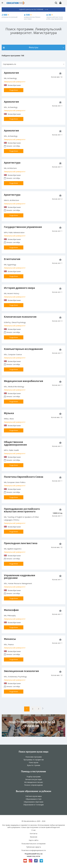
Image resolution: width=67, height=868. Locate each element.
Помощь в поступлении (33, 771)
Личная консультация (33, 779)
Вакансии (34, 837)
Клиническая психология (20, 317)
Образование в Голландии (33, 805)
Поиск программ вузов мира (34, 752)
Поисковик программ (34, 757)
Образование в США (34, 799)
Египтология (12, 259)
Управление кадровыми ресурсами (20, 577)
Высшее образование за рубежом (33, 791)
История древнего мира (19, 288)
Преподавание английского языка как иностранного (22, 510)
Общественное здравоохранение (15, 443)
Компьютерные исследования (23, 349)
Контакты (33, 833)
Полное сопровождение (33, 785)
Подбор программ (34, 777)
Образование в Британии (33, 802)
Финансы (10, 639)
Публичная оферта (34, 847)
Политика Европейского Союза (24, 477)
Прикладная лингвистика (21, 543)
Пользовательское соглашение (33, 844)
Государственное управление (23, 227)
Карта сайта (34, 840)
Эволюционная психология (21, 671)
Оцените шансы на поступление (33, 9)
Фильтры (33, 47)
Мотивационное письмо (34, 782)
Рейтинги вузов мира (34, 796)
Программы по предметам (34, 760)
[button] (33, 64)
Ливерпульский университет (15, 82)
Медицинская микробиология (24, 381)
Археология (11, 73)
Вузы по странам (34, 765)
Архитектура (12, 163)
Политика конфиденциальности (33, 850)
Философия (11, 610)
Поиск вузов (34, 762)
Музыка (9, 413)
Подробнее (14, 90)
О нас (34, 830)
